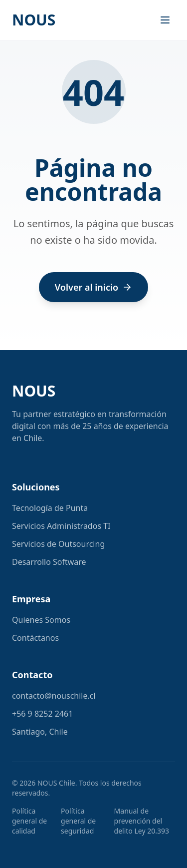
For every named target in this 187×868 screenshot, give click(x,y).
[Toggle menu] (165, 20)
